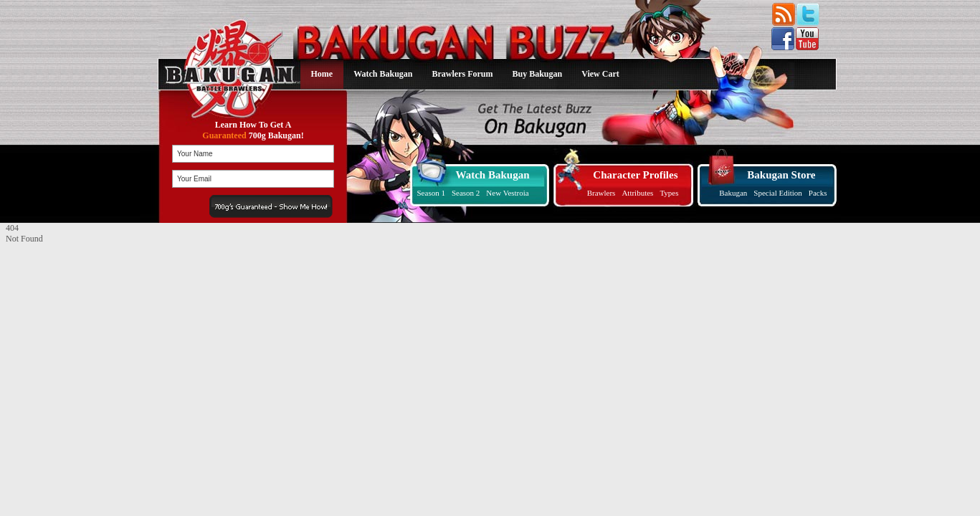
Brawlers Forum (463, 74)
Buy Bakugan (538, 74)
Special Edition (778, 193)
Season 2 (466, 193)
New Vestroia (507, 193)
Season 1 (431, 193)
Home (322, 74)
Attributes (637, 193)
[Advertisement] (95, 334)
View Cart (600, 74)
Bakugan (733, 193)
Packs (818, 193)
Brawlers (601, 193)
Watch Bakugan (383, 74)
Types (669, 193)
